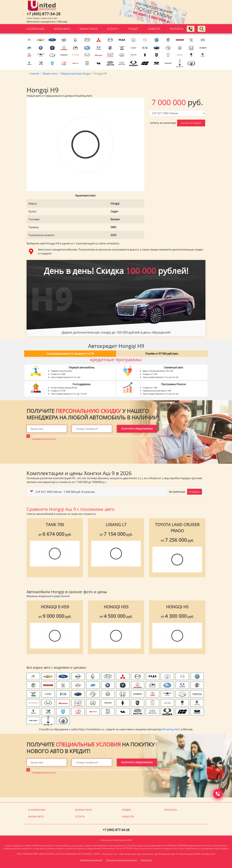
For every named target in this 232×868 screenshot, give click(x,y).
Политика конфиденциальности (122, 860)
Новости (154, 29)
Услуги (112, 29)
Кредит (133, 29)
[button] (32, 492)
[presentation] (51, 454)
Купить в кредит (191, 123)
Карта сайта (147, 860)
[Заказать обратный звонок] (191, 29)
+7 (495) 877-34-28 (43, 14)
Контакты (177, 29)
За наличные (177, 492)
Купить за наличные (163, 123)
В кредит (195, 492)
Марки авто (62, 29)
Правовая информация (91, 860)
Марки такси (89, 29)
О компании (35, 29)
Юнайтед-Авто (171, 729)
